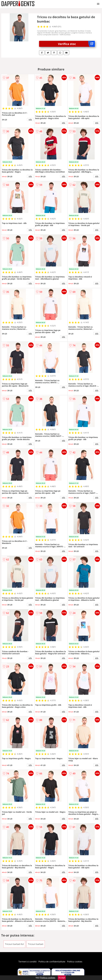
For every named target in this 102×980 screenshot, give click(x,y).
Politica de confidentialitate (52, 962)
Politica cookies (75, 962)
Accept (62, 978)
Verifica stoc (76, 44)
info (30, 119)
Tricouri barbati (36, 944)
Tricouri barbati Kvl (14, 944)
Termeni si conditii (28, 962)
